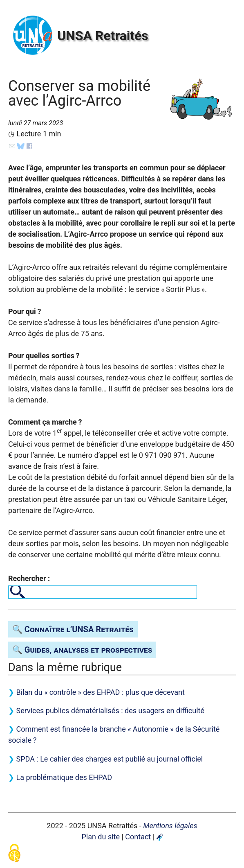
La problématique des (64, 777)
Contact (138, 837)
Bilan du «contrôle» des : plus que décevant (100, 692)
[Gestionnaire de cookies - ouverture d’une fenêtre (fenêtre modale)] (14, 854)
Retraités (103, 36)
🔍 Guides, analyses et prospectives (82, 650)
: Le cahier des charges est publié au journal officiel (109, 759)
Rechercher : (29, 578)
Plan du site (101, 837)
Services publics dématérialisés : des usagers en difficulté (110, 711)
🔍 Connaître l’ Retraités (73, 629)
